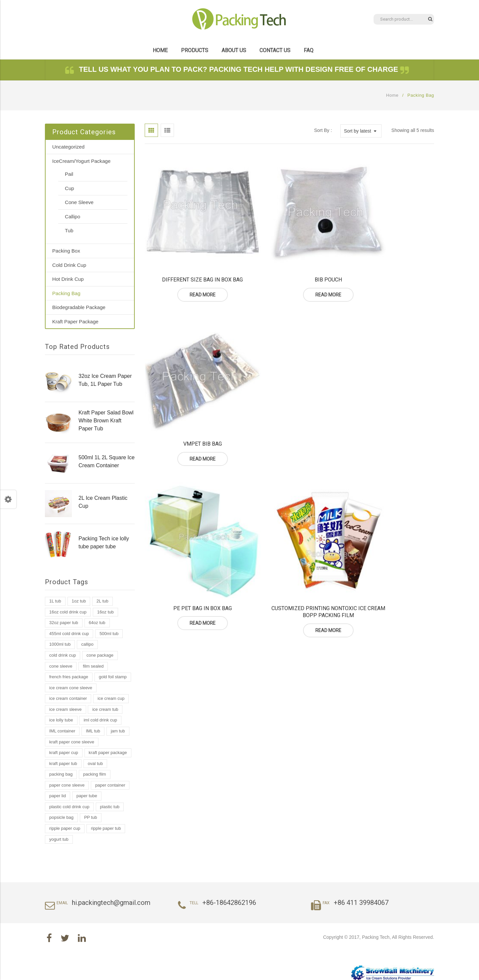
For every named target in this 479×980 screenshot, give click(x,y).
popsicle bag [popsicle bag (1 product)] (61, 817)
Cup (70, 188)
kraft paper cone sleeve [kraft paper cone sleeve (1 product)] (72, 742)
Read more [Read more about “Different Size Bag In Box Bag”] (190, 269)
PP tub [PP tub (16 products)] (91, 817)
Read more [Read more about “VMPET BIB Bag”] (389, 269)
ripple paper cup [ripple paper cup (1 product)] (65, 828)
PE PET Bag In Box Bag (190, 392)
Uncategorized (68, 147)
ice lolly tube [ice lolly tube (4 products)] (61, 720)
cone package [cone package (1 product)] (100, 655)
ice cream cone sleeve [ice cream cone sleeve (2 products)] (71, 688)
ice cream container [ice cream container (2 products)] (68, 698)
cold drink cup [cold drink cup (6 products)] (63, 655)
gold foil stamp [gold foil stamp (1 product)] (113, 677)
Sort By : (323, 130)
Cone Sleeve (79, 202)
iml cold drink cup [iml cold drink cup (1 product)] (100, 720)
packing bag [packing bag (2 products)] (61, 774)
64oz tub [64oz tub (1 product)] (97, 623)
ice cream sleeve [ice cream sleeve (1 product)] (66, 709)
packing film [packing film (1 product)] (95, 774)
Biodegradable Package (79, 307)
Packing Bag (66, 293)
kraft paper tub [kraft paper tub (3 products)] (63, 763)
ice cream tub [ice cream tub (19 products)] (105, 709)
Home (392, 95)
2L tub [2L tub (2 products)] (102, 601)
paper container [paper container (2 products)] (110, 785)
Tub (69, 230)
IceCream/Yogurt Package (81, 161)
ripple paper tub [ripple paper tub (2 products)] (106, 828)
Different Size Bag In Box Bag (189, 254)
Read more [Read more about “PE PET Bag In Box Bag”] (190, 407)
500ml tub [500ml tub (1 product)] (109, 634)
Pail (69, 174)
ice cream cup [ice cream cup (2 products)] (111, 698)
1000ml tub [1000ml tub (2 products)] (60, 644)
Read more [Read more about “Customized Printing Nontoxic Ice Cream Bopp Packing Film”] (289, 414)
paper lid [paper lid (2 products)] (58, 796)
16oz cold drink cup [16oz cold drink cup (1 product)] (68, 612)
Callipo (73, 217)
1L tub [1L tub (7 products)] (55, 601)
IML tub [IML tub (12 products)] (93, 731)
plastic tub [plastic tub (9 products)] (110, 807)
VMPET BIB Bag (389, 254)
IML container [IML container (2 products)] (62, 731)
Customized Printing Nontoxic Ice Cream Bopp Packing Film (289, 396)
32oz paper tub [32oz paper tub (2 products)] (64, 623)
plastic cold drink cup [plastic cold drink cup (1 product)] (69, 807)
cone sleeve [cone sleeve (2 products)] (61, 666)
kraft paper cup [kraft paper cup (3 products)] (64, 753)
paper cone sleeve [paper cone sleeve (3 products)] (67, 785)
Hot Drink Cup (68, 279)
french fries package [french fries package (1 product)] (69, 677)
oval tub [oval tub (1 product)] (95, 763)
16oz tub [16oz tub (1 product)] (105, 612)
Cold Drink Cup (69, 265)
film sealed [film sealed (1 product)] (93, 666)
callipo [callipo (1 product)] (87, 644)
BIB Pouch (289, 254)
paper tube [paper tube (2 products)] (87, 796)
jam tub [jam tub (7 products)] (118, 731)
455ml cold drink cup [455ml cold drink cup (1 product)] (69, 634)
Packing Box (66, 251)
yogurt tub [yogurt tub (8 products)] (59, 839)
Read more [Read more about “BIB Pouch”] (289, 269)
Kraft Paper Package (75, 322)
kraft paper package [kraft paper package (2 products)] (108, 753)
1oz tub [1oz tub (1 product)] (79, 601)
